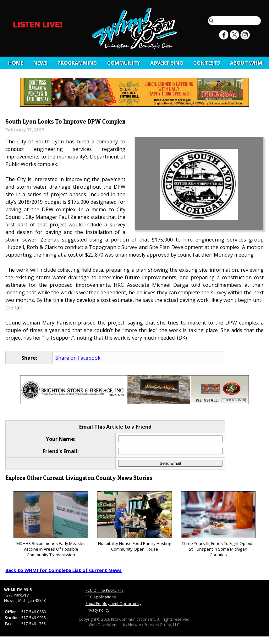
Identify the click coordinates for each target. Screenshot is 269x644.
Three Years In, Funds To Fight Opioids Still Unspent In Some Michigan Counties (218, 524)
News (40, 63)
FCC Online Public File (104, 590)
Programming (77, 63)
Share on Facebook (78, 358)
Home (16, 63)
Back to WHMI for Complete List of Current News (63, 570)
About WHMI (247, 63)
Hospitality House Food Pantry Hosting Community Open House (134, 522)
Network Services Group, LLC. (154, 625)
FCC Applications (101, 597)
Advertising (167, 63)
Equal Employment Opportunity (113, 604)
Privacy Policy (97, 610)
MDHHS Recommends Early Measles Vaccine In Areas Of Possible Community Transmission (51, 524)
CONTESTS (207, 63)
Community (124, 63)
